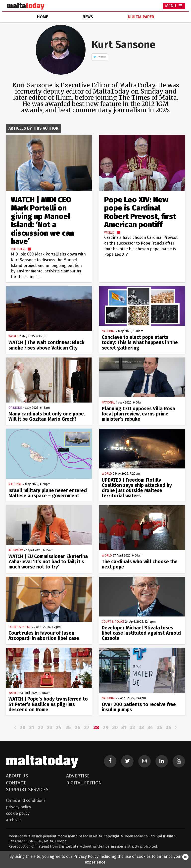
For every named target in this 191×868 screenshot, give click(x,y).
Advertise (78, 776)
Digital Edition (84, 783)
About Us (17, 776)
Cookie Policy (18, 813)
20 (23, 728)
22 (41, 728)
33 (141, 728)
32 (132, 728)
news (88, 17)
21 (32, 728)
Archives (14, 820)
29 (106, 728)
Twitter (102, 57)
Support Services (27, 790)
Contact (16, 783)
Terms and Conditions (26, 800)
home (43, 17)
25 (68, 728)
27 (87, 728)
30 (115, 728)
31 (124, 728)
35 (160, 728)
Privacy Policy (19, 807)
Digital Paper (141, 17)
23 (50, 728)
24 (59, 728)
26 (77, 728)
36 (169, 728)
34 (150, 728)
